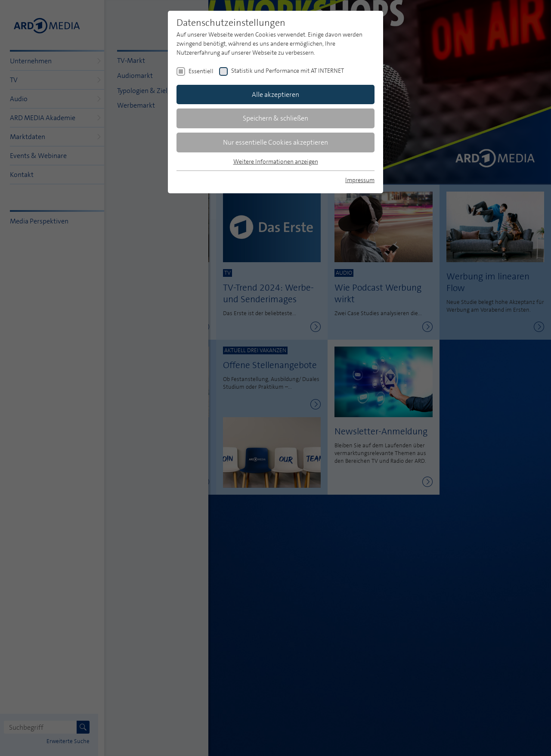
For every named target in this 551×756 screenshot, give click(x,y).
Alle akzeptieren (275, 94)
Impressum (360, 180)
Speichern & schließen (275, 118)
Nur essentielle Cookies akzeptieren (275, 142)
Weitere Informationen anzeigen (276, 161)
